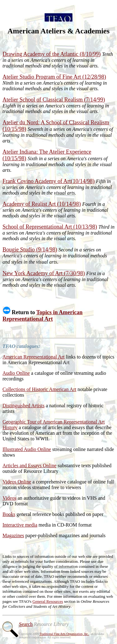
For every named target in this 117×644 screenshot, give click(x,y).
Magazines (13, 535)
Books (9, 514)
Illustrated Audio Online (27, 449)
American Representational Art (34, 357)
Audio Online (16, 373)
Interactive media (20, 525)
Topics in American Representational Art (43, 316)
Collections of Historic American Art (39, 389)
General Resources (48, 601)
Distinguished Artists (24, 406)
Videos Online (17, 482)
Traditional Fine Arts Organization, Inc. (64, 634)
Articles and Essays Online (29, 466)
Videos (9, 498)
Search (26, 624)
